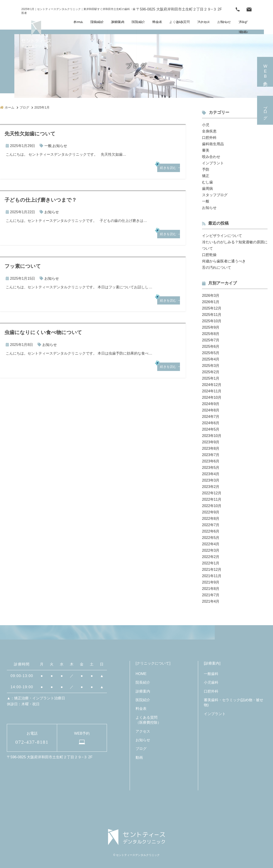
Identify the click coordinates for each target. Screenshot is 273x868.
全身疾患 (209, 131)
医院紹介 (143, 700)
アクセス (143, 731)
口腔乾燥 (209, 255)
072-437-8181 (238, 9)
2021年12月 (212, 570)
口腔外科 (209, 138)
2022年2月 (211, 557)
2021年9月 (211, 582)
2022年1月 (211, 563)
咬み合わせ (211, 157)
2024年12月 (212, 385)
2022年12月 (212, 493)
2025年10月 (212, 321)
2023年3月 (211, 480)
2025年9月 (211, 327)
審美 (206, 150)
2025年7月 (211, 340)
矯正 (206, 176)
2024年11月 (212, 391)
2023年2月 (211, 487)
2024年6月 (211, 423)
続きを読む (168, 168)
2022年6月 (211, 531)
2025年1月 (211, 378)
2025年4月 (211, 359)
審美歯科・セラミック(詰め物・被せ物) (234, 702)
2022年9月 (211, 512)
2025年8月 (211, 334)
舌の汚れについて (217, 268)
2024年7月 (211, 417)
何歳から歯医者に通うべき (224, 261)
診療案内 (143, 691)
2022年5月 (211, 538)
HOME (141, 674)
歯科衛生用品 (213, 144)
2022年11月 (212, 499)
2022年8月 (211, 519)
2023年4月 (211, 474)
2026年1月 (211, 302)
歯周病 (207, 189)
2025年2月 (211, 372)
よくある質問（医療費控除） (148, 720)
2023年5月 (211, 468)
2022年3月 (211, 550)
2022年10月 (212, 506)
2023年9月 (211, 442)
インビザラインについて (222, 236)
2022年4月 (211, 544)
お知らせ (60, 146)
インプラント (213, 163)
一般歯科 (211, 674)
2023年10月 (212, 436)
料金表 (141, 709)
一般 (48, 146)
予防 (206, 169)
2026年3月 (211, 296)
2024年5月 (211, 429)
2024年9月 (211, 404)
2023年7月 (211, 455)
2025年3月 (211, 366)
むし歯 (207, 182)
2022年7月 (211, 525)
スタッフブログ (215, 195)
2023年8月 (211, 448)
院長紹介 (143, 682)
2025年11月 (212, 315)
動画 (139, 758)
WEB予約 (249, 9)
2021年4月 (211, 601)
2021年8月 (211, 589)
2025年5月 (211, 353)
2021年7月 (211, 595)
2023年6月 (211, 461)
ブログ (265, 110)
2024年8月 (211, 410)
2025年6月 (211, 346)
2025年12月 (212, 308)
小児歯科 (211, 682)
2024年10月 (212, 397)
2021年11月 (212, 576)
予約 (265, 72)
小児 (206, 125)
